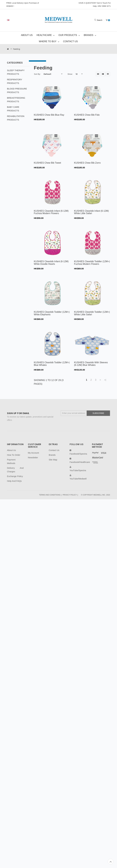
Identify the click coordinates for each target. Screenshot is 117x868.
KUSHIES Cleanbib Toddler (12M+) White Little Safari (92, 313)
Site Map (53, 460)
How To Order (14, 455)
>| (105, 380)
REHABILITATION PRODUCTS (16, 118)
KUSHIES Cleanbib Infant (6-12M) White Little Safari (91, 212)
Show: (70, 74)
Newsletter (33, 457)
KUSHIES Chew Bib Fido (87, 115)
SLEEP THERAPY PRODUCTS (16, 72)
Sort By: (37, 74)
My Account (33, 453)
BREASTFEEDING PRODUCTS (16, 100)
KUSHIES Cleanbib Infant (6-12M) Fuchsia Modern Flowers (51, 212)
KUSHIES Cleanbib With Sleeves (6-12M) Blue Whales (91, 364)
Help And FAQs (14, 481)
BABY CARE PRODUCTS (13, 109)
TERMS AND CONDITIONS (50, 495)
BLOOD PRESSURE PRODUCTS (17, 90)
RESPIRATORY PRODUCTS (15, 81)
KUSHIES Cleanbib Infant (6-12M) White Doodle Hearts (51, 263)
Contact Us (54, 450)
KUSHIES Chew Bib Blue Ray (49, 115)
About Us (11, 450)
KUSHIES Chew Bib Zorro (87, 163)
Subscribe (98, 413)
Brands (52, 455)
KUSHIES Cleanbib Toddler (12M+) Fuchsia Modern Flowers (92, 263)
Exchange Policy (15, 476)
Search (100, 20)
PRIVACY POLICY (70, 495)
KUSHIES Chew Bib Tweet (47, 163)
